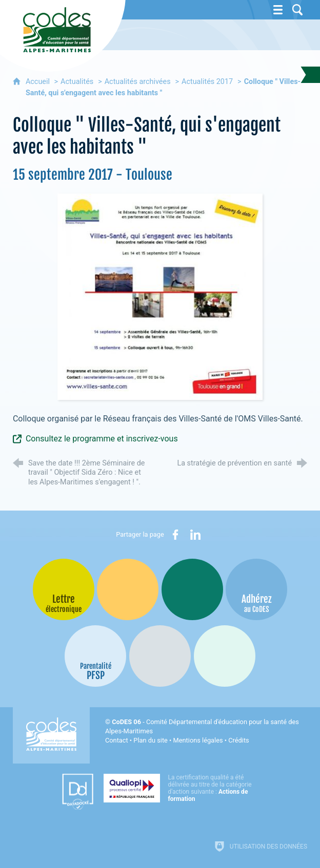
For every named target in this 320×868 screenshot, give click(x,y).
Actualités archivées (138, 82)
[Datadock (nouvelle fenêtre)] (78, 792)
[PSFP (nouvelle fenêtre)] (95, 656)
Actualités (77, 82)
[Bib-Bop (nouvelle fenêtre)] (192, 589)
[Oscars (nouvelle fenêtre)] (225, 656)
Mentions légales (198, 740)
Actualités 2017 (207, 82)
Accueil (39, 82)
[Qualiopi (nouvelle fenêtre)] (181, 788)
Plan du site (151, 740)
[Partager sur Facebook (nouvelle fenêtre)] (175, 535)
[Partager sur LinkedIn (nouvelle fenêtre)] (195, 535)
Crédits (238, 740)
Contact (117, 740)
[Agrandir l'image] (160, 296)
